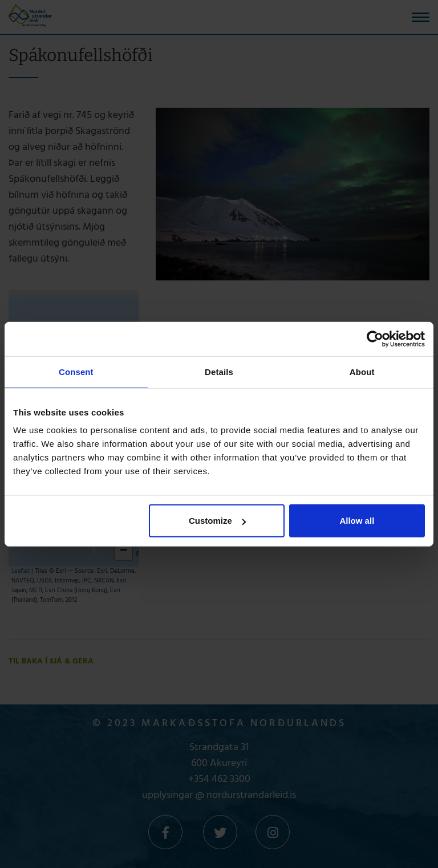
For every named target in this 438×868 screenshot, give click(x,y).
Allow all (357, 521)
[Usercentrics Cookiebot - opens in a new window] (375, 339)
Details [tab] (219, 371)
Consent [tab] (76, 371)
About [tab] (362, 371)
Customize (217, 521)
